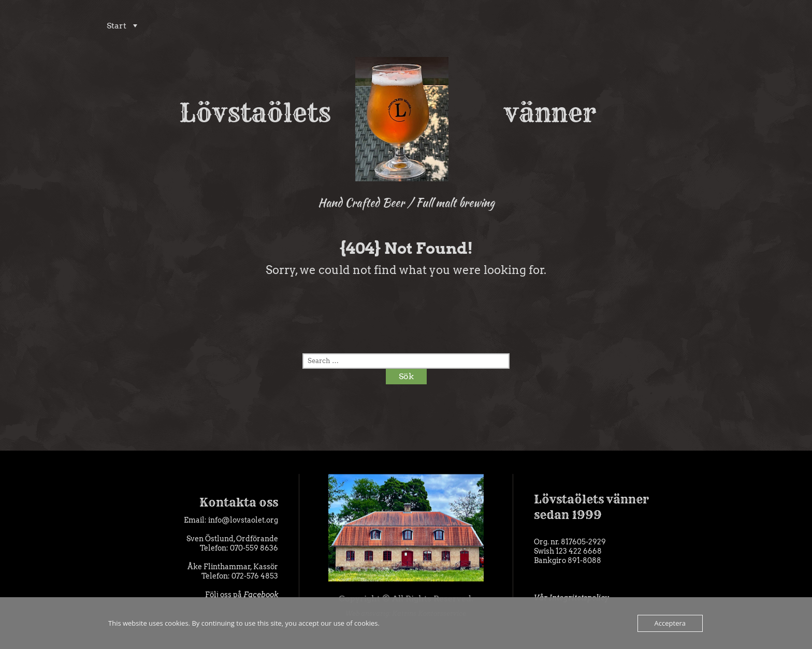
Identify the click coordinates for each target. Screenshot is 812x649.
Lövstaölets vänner (406, 113)
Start (114, 26)
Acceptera (670, 623)
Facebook (261, 595)
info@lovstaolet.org (243, 520)
